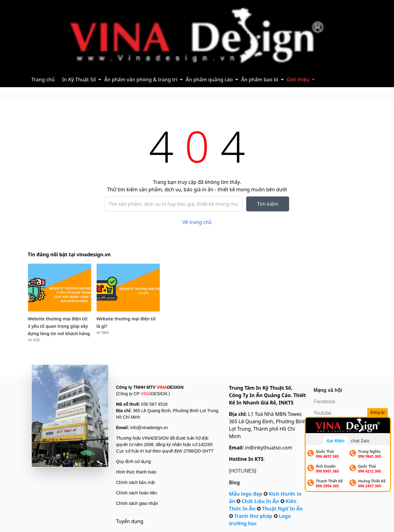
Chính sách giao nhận (137, 503)
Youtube (323, 413)
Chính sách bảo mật (135, 482)
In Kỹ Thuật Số (79, 79)
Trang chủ (43, 79)
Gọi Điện (336, 441)
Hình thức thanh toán (136, 472)
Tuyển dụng (130, 521)
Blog (235, 482)
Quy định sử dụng (133, 461)
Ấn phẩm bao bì (259, 79)
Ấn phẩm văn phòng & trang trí (141, 79)
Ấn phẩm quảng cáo (209, 79)
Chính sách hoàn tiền (137, 493)
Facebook (324, 402)
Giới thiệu (298, 79)
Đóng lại (378, 413)
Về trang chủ (197, 222)
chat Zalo (360, 441)
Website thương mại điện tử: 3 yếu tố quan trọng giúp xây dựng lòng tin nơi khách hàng (59, 326)
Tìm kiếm (268, 204)
